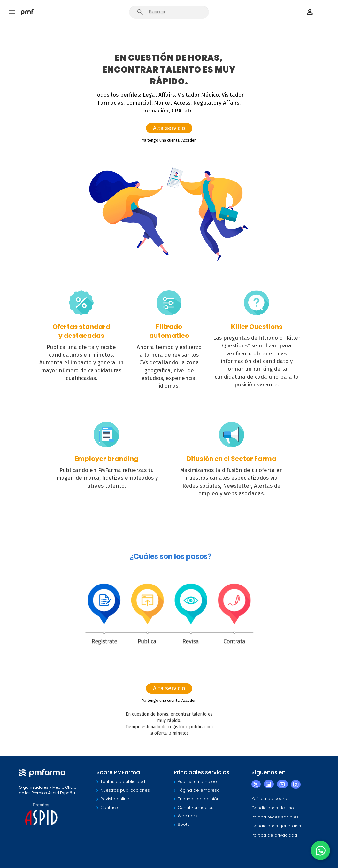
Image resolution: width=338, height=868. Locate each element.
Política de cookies (271, 798)
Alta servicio (169, 128)
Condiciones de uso (273, 808)
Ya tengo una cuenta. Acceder (169, 140)
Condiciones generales (276, 826)
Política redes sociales (275, 817)
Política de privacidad (274, 835)
